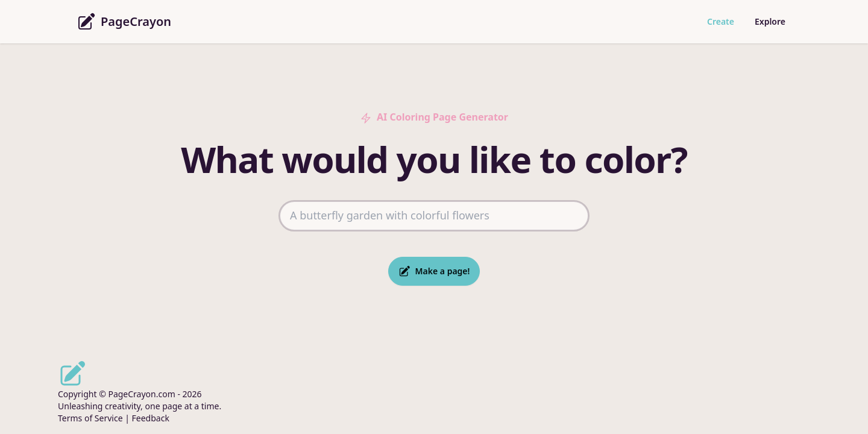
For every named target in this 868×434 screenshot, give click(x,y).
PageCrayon (124, 22)
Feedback (151, 418)
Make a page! (434, 271)
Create (721, 21)
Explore (770, 21)
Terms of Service (90, 418)
